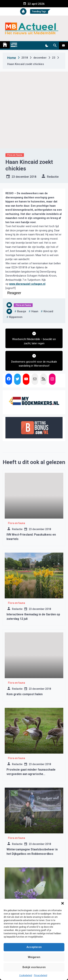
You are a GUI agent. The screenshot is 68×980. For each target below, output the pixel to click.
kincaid (48, 311)
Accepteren (34, 947)
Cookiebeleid (26, 975)
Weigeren (34, 957)
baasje (22, 311)
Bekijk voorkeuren (34, 967)
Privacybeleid (41, 975)
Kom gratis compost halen (25, 694)
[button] (63, 903)
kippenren (16, 317)
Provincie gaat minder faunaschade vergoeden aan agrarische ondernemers (31, 774)
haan (35, 311)
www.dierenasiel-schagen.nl (27, 284)
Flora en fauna (15, 155)
